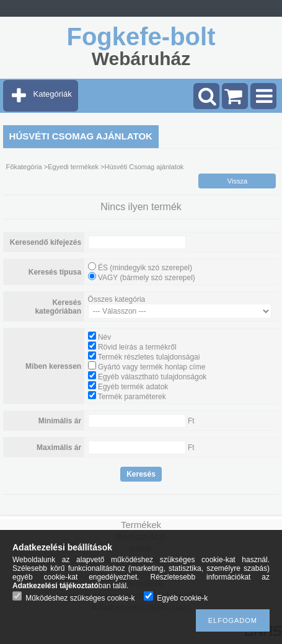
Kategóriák (53, 94)
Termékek (141, 525)
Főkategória (24, 167)
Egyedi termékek (73, 167)
